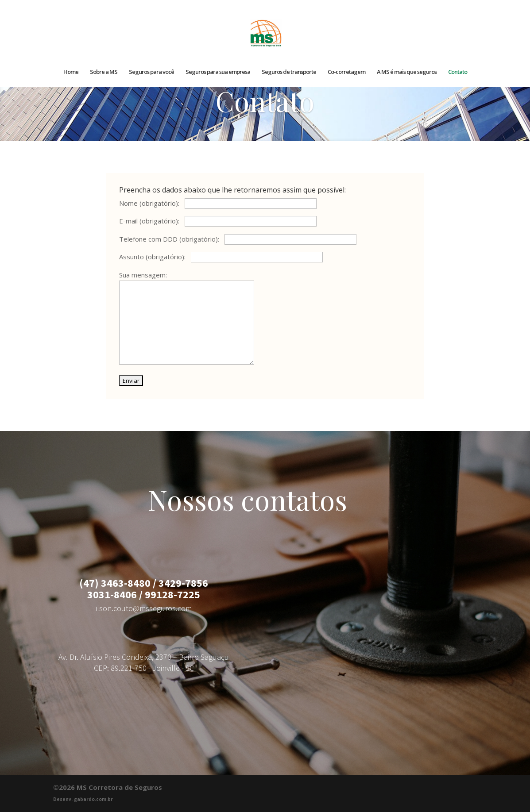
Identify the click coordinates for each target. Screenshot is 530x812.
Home (71, 72)
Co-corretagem (346, 72)
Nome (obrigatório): (218, 203)
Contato (458, 72)
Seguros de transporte (289, 72)
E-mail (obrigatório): (218, 221)
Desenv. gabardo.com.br (83, 799)
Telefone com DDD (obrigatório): (238, 239)
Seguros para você (151, 72)
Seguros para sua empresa (218, 72)
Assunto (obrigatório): (221, 257)
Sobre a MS (104, 72)
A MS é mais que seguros (407, 72)
